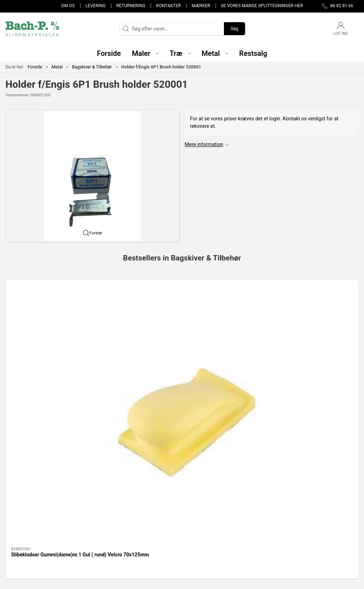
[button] (145, 53)
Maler (134, 506)
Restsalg (138, 526)
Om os (68, 6)
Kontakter (169, 6)
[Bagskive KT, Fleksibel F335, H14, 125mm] (137, 312)
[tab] (170, 391)
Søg (234, 29)
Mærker (201, 6)
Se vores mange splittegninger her (262, 6)
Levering (95, 6)
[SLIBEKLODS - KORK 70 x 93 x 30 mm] (317, 312)
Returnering (131, 6)
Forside (35, 67)
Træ (132, 495)
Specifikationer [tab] (28, 432)
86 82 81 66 (18, 510)
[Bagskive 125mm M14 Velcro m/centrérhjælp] (227, 312)
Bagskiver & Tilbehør (92, 67)
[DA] (32, 29)
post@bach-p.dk (23, 518)
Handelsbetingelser (271, 536)
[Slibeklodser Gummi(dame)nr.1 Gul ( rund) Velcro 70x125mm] (47, 312)
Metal (57, 67)
